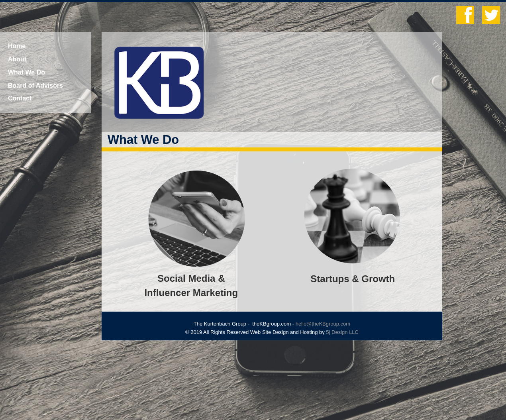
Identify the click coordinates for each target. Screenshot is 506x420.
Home (17, 46)
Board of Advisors (35, 85)
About (17, 59)
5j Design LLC (342, 332)
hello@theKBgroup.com (323, 324)
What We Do (26, 72)
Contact (20, 98)
